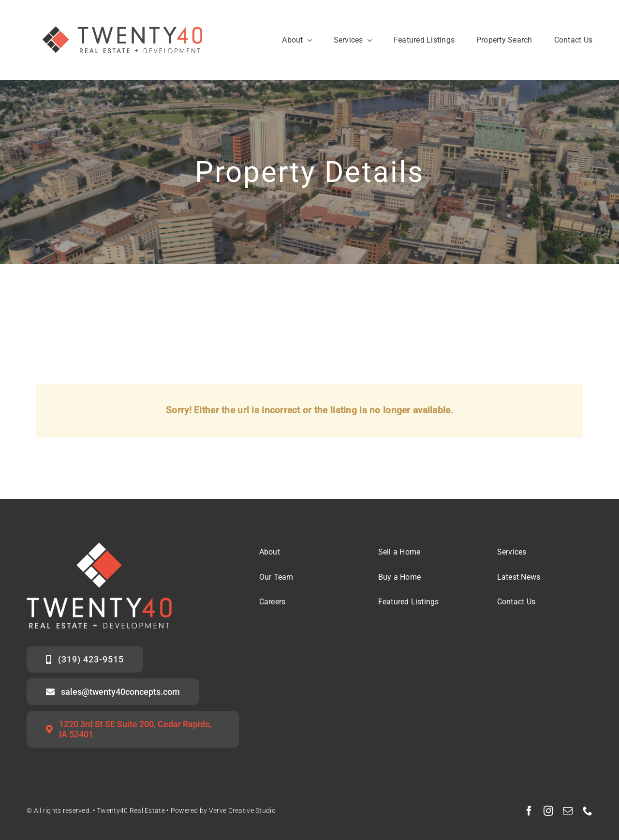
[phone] (588, 811)
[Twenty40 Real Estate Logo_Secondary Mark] (123, 14)
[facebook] (529, 811)
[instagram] (548, 811)
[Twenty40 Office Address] (133, 729)
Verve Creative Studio (242, 810)
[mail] (568, 811)
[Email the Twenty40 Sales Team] (113, 692)
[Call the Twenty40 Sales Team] (85, 659)
